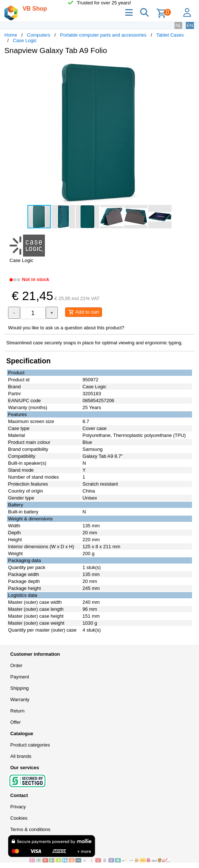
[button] (188, 68)
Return (17, 711)
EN (190, 25)
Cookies (19, 818)
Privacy (18, 807)
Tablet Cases (170, 35)
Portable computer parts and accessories (103, 35)
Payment (20, 677)
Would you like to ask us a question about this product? (66, 328)
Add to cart (84, 312)
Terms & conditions (30, 829)
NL (178, 25)
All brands (21, 756)
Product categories (30, 745)
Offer (16, 722)
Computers (39, 35)
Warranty (20, 699)
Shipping (20, 688)
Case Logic (25, 40)
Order (16, 665)
